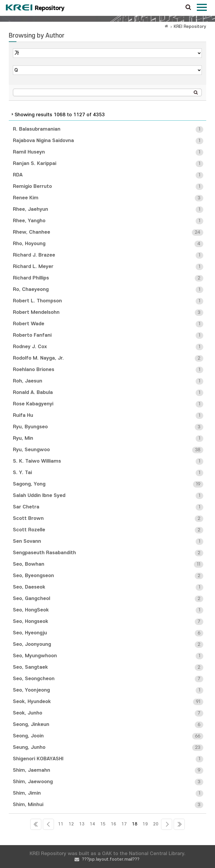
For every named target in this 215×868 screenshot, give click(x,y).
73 (179, 824)
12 (71, 824)
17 (124, 824)
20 (156, 824)
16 (114, 824)
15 (103, 824)
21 (167, 824)
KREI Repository (190, 27)
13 (82, 824)
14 (92, 824)
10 (48, 824)
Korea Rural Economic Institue (35, 8)
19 (145, 824)
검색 (188, 8)
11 (61, 824)
